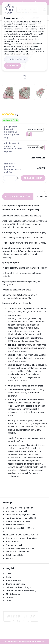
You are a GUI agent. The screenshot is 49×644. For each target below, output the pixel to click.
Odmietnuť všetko (16, 59)
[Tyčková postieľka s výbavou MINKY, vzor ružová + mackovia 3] (9, 92)
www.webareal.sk (35, 641)
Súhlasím (13, 66)
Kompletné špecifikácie (18, 196)
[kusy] (10, 178)
